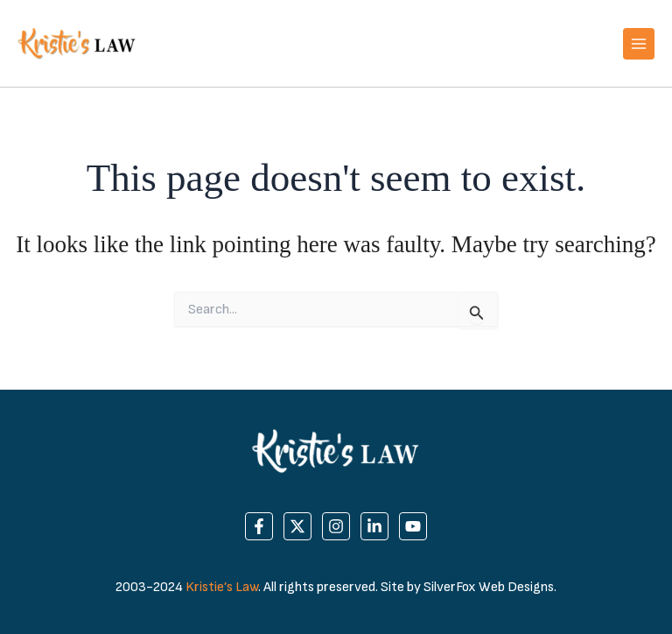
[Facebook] (259, 526)
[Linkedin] (374, 526)
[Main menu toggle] (639, 44)
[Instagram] (336, 526)
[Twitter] (297, 526)
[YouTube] (413, 526)
